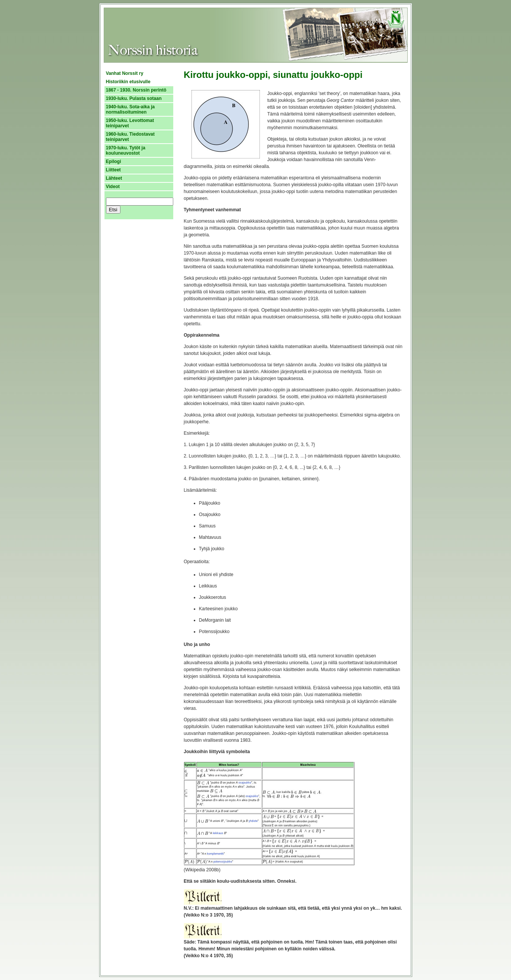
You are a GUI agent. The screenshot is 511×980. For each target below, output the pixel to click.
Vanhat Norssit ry (125, 73)
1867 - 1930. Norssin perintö (136, 90)
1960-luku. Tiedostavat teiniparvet (131, 137)
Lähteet (114, 178)
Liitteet (113, 170)
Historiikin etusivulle (128, 82)
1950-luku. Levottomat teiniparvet (130, 123)
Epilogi (114, 161)
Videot (113, 187)
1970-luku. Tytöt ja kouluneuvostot (126, 150)
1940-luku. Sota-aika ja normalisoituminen (131, 109)
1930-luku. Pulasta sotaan (134, 98)
